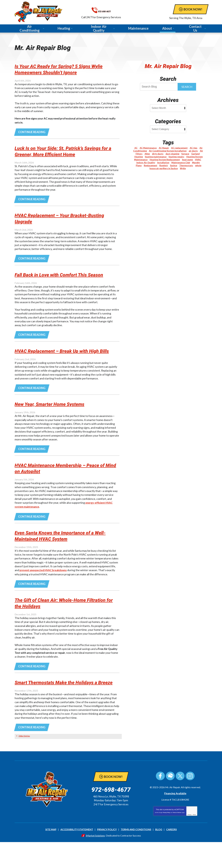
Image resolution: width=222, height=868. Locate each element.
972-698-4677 (115, 10)
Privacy (190, 841)
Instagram (190, 802)
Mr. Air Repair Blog (168, 67)
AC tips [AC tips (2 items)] (194, 148)
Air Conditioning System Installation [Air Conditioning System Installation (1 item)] (168, 151)
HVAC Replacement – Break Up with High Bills (65, 364)
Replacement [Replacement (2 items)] (151, 166)
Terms (194, 841)
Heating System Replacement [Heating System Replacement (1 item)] (165, 160)
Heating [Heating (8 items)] (139, 157)
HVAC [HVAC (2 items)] (198, 160)
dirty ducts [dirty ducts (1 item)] (158, 154)
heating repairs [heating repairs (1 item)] (176, 157)
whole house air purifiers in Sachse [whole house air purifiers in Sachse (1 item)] (175, 167)
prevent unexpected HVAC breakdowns (44, 589)
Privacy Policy (166, 839)
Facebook (160, 802)
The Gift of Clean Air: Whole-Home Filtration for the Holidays (58, 622)
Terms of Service (177, 839)
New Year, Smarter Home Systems (57, 421)
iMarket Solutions (95, 861)
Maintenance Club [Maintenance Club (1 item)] (181, 163)
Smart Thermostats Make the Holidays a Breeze (64, 705)
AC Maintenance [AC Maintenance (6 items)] (148, 148)
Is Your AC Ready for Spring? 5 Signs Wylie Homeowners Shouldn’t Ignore (60, 70)
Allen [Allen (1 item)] (147, 154)
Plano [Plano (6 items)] (139, 166)
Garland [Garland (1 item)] (195, 154)
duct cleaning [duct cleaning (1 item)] (172, 154)
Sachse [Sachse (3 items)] (174, 166)
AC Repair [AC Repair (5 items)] (164, 148)
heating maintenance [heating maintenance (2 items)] (156, 157)
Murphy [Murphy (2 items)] (196, 163)
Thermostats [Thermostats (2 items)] (186, 166)
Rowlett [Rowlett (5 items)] (164, 166)
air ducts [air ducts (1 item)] (193, 151)
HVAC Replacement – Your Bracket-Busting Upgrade (59, 221)
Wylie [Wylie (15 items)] (183, 169)
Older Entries (24, 762)
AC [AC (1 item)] (136, 148)
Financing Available (175, 820)
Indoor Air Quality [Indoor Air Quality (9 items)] (146, 163)
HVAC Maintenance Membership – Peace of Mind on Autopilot (65, 486)
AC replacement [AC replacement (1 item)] (179, 148)
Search (187, 87)
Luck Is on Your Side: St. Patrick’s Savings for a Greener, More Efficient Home (67, 153)
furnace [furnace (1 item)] (185, 154)
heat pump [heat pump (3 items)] (187, 160)
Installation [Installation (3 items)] (163, 163)
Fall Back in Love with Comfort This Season (58, 281)
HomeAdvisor (170, 802)
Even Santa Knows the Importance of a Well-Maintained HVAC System (62, 554)
